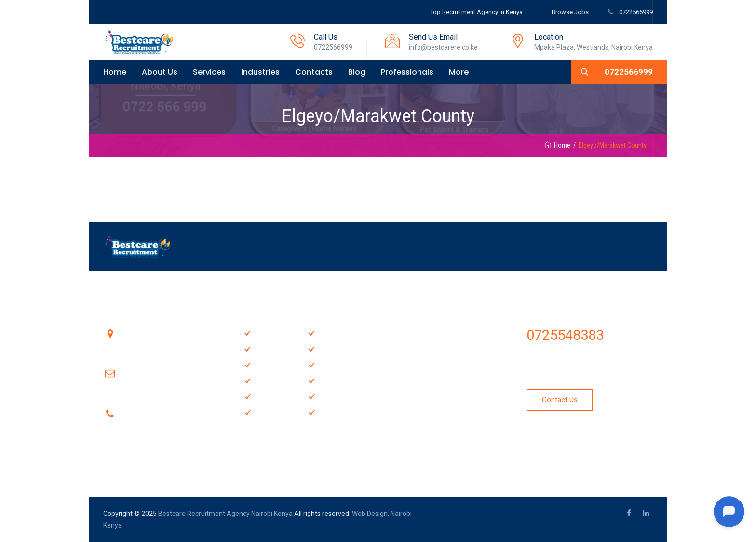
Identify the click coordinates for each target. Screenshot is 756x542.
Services (209, 72)
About (264, 364)
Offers (329, 348)
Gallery (266, 380)
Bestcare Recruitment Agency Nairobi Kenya (225, 514)
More (459, 72)
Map (262, 412)
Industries (260, 72)
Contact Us (337, 364)
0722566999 (635, 12)
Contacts (314, 72)
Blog (357, 72)
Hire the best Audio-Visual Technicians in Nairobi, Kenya (446, 338)
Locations (335, 396)
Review (331, 412)
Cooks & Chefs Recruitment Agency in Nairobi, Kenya (446, 449)
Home (115, 72)
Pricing (330, 380)
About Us (160, 72)
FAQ (325, 332)
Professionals (407, 72)
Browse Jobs (570, 12)
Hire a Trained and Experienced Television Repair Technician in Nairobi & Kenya (445, 393)
